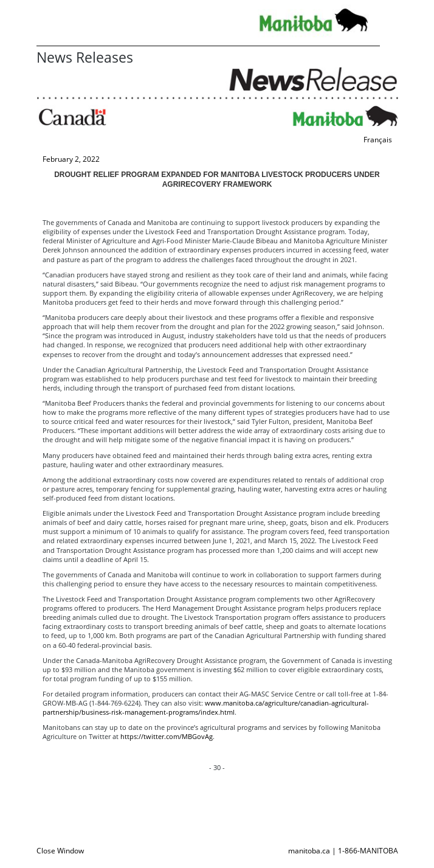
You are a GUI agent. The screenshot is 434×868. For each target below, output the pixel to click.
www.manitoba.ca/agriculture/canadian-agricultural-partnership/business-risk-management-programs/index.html (206, 707)
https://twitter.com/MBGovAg (167, 736)
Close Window (60, 851)
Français (378, 140)
